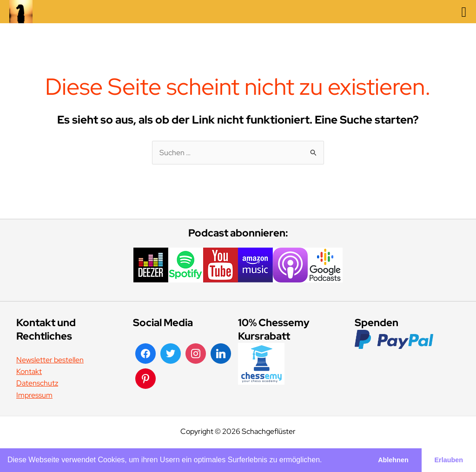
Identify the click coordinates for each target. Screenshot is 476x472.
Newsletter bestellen (50, 360)
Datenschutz (37, 383)
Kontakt (29, 371)
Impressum (34, 395)
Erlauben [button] (449, 460)
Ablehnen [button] (393, 460)
